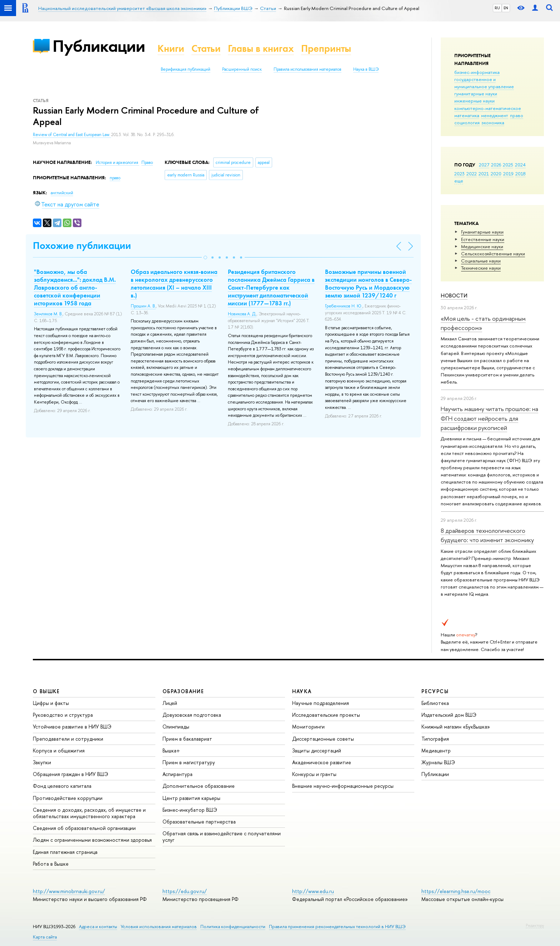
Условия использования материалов (159, 927)
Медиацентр (436, 750)
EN (506, 8)
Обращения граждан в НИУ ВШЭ (71, 774)
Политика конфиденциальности (233, 927)
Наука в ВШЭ (366, 69)
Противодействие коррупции (68, 798)
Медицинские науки (482, 246)
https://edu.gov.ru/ (185, 891)
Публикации (99, 46)
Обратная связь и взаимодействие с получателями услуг (222, 837)
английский (62, 193)
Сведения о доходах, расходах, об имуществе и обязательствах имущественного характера (89, 813)
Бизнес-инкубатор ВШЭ (190, 810)
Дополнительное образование (199, 786)
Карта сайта (45, 937)
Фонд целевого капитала (62, 786)
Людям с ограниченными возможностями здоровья (92, 840)
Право (147, 162)
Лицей (170, 703)
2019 (508, 174)
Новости (454, 296)
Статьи (206, 48)
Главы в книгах (261, 48)
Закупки (42, 762)
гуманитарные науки (476, 94)
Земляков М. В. (48, 314)
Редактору (535, 925)
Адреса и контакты (98, 927)
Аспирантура (177, 774)
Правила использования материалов (307, 69)
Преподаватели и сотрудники (68, 739)
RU (497, 8)
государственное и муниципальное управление (484, 83)
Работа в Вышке (51, 864)
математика (467, 115)
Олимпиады (176, 727)
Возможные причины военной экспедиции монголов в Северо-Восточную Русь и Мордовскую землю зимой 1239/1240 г (368, 284)
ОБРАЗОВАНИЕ (183, 691)
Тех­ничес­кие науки (481, 268)
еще (459, 181)
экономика (493, 122)
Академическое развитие (322, 762)
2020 (496, 174)
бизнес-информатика (477, 72)
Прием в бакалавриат (187, 739)
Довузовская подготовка (192, 715)
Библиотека (435, 703)
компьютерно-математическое (488, 108)
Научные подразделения (321, 703)
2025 (508, 165)
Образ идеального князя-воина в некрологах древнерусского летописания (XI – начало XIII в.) (174, 284)
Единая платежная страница (65, 852)
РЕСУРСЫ (435, 691)
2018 (521, 174)
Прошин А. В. (143, 306)
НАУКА (302, 691)
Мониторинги (308, 727)
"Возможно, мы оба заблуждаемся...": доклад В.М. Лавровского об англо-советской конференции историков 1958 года (75, 287)
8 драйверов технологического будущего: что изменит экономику (487, 535)
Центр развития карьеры (191, 798)
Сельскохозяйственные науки (493, 254)
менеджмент (495, 115)
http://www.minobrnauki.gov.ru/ (69, 891)
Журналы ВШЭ (438, 762)
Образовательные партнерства (199, 822)
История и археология (117, 162)
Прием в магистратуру (189, 762)
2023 (459, 174)
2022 (472, 174)
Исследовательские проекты (326, 715)
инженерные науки (474, 101)
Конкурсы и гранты (314, 774)
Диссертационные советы (323, 739)
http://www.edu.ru (313, 891)
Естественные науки (483, 239)
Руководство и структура (63, 715)
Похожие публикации (82, 246)
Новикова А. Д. (242, 314)
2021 (484, 174)
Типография (435, 739)
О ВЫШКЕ (46, 691)
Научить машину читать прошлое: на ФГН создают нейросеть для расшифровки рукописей (489, 418)
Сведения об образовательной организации (84, 828)
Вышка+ (171, 750)
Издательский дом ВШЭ (449, 715)
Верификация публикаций (186, 69)
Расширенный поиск (242, 69)
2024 (520, 165)
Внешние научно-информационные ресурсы (343, 786)
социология (467, 122)
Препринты (326, 48)
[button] (205, 257)
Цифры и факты (51, 703)
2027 (484, 165)
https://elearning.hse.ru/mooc (456, 891)
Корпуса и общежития (59, 750)
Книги (171, 48)
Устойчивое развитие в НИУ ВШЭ (72, 727)
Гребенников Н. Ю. (344, 306)
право (517, 115)
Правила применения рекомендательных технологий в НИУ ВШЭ (337, 927)
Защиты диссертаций (317, 750)
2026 (496, 165)
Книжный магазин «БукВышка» (456, 727)
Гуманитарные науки (482, 232)
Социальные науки (481, 261)
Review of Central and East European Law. (72, 135)
